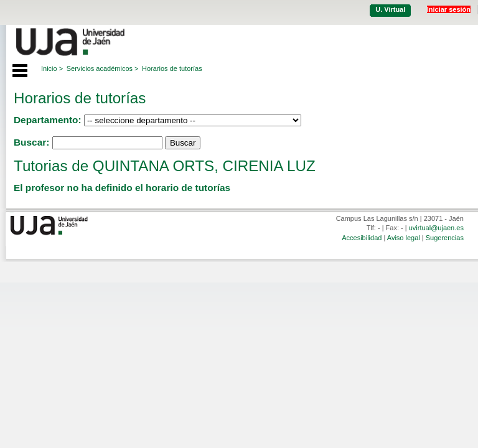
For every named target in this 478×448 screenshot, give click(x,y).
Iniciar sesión (449, 9)
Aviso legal (404, 238)
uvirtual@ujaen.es (436, 228)
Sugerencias (445, 238)
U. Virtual (390, 9)
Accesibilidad (362, 238)
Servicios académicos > (103, 68)
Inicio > (52, 68)
